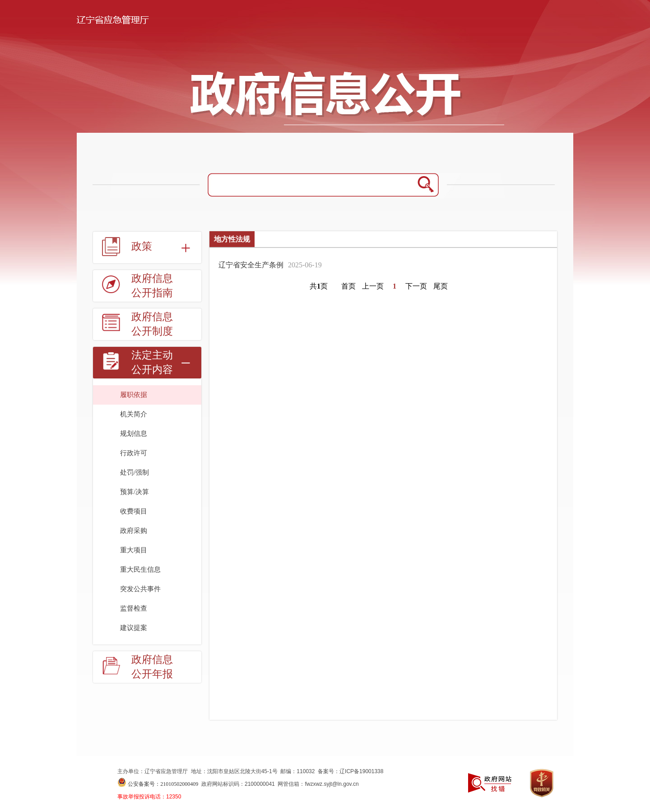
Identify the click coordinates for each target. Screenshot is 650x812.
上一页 (373, 286)
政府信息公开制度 (152, 324)
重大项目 (134, 550)
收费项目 (134, 511)
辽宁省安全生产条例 (251, 265)
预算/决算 (135, 492)
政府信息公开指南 (152, 286)
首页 (348, 286)
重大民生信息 (140, 569)
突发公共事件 (140, 589)
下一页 (416, 286)
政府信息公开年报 (152, 667)
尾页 (441, 286)
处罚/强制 (135, 472)
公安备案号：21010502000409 (163, 784)
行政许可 (134, 453)
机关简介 (134, 414)
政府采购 (134, 531)
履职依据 (134, 395)
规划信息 (134, 434)
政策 (142, 246)
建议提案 (134, 628)
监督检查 (134, 608)
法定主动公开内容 (152, 362)
